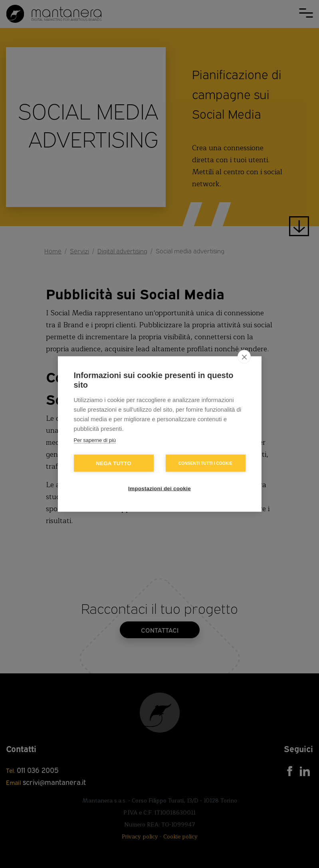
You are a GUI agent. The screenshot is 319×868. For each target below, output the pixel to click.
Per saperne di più (95, 440)
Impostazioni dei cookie (159, 489)
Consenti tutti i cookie (205, 463)
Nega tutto (114, 463)
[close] (244, 357)
